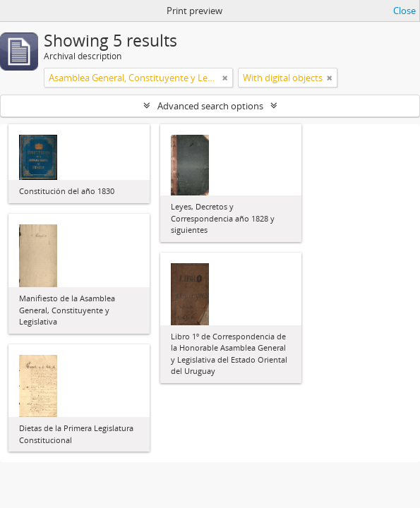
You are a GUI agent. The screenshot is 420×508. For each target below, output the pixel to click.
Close (404, 11)
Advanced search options (210, 106)
